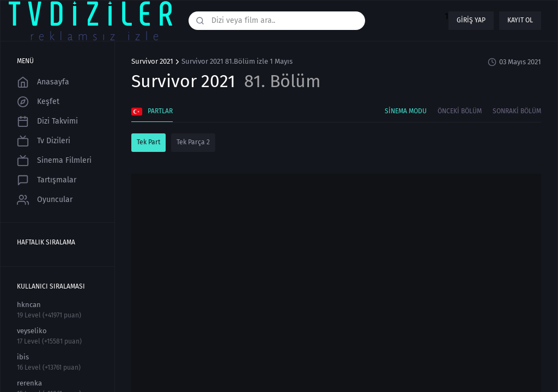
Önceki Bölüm (460, 111)
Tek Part (148, 142)
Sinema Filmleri (54, 161)
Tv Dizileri (44, 141)
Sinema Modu (406, 111)
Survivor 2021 (152, 62)
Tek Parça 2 (193, 142)
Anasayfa (43, 82)
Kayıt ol (520, 20)
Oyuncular (45, 200)
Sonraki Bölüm (517, 111)
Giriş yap (471, 20)
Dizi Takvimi (47, 121)
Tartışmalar (47, 180)
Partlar (152, 112)
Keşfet (38, 102)
